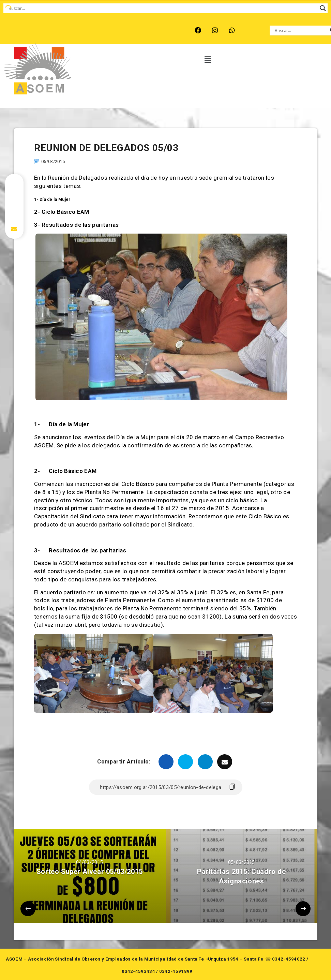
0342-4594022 (289, 959)
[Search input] (162, 8)
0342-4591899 (176, 971)
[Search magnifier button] (323, 8)
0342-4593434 (138, 971)
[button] (208, 60)
